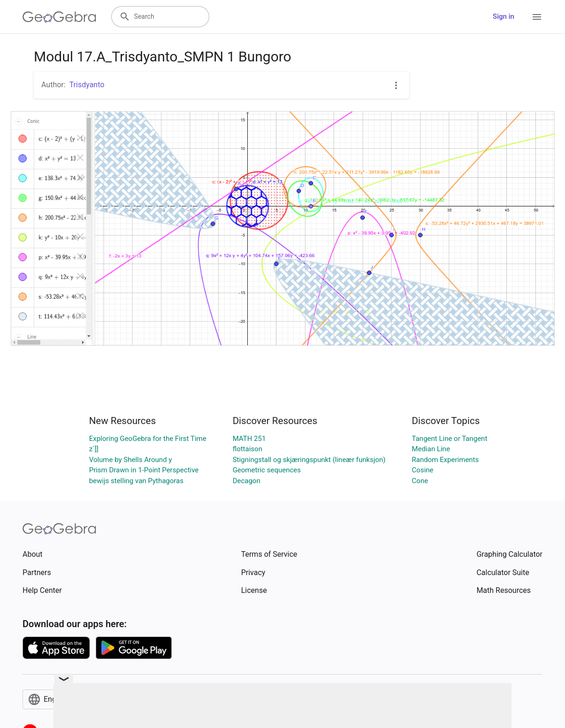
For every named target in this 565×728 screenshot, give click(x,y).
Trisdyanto (87, 85)
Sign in (504, 16)
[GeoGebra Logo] (59, 17)
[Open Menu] (537, 17)
